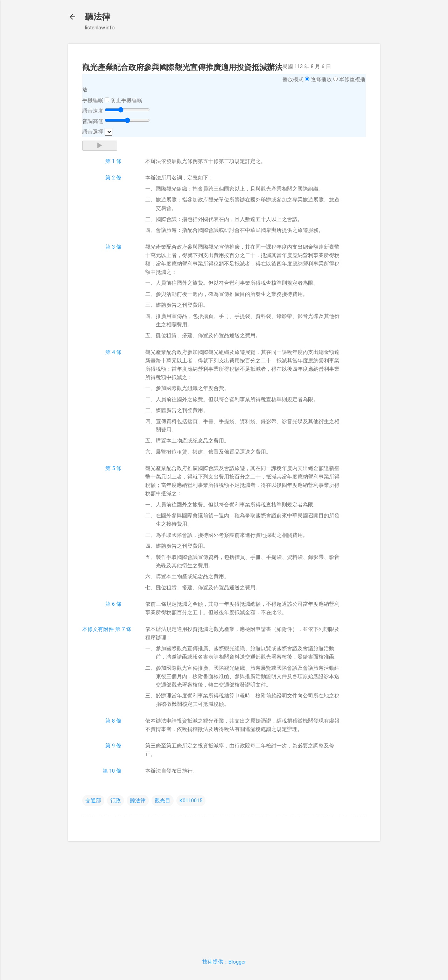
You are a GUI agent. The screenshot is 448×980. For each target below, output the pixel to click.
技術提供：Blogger (224, 962)
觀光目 (163, 801)
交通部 (93, 801)
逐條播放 (321, 79)
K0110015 (191, 801)
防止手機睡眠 (126, 100)
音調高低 (93, 121)
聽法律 (98, 17)
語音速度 (93, 111)
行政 (115, 801)
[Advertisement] (224, 895)
